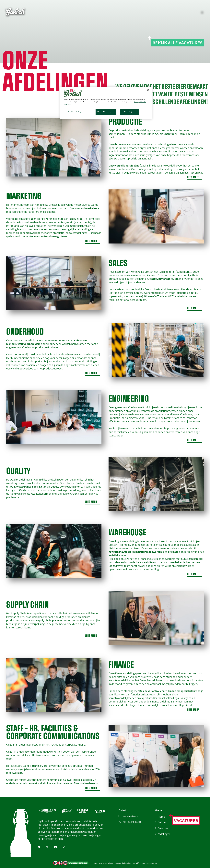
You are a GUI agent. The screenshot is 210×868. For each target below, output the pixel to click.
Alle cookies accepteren (106, 112)
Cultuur (162, 822)
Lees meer (195, 177)
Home (161, 817)
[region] (106, 103)
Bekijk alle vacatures (177, 43)
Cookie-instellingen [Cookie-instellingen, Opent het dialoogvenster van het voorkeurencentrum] (76, 112)
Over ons (163, 828)
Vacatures (186, 820)
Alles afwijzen (129, 112)
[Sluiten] (148, 90)
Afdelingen (164, 834)
